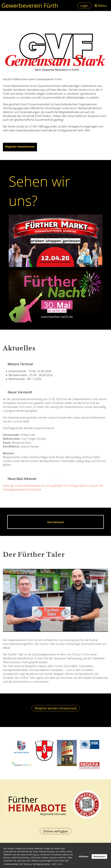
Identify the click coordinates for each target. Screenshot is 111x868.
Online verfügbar (55, 831)
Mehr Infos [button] (57, 864)
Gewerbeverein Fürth (30, 5)
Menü (101, 5)
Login (84, 5)
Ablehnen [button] (84, 856)
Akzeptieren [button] (99, 856)
